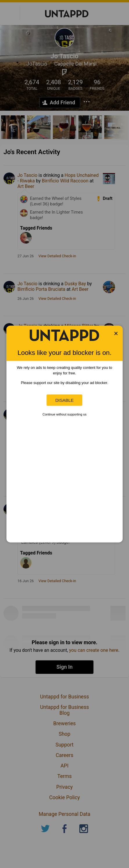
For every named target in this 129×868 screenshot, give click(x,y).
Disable (64, 400)
